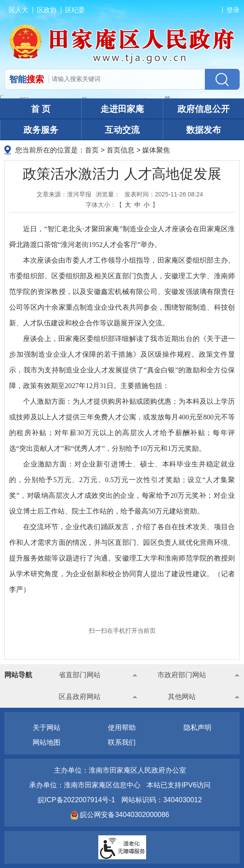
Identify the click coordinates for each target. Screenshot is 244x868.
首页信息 (120, 150)
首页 (92, 150)
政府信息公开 (204, 109)
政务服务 (41, 130)
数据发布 (204, 130)
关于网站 (47, 728)
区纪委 (75, 10)
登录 (233, 10)
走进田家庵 (122, 109)
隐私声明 (197, 728)
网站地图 (47, 742)
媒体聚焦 (156, 150)
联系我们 (122, 742)
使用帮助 (122, 728)
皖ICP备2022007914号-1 (77, 800)
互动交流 (122, 130)
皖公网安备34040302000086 (124, 815)
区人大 (18, 10)
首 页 (41, 109)
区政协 (47, 10)
